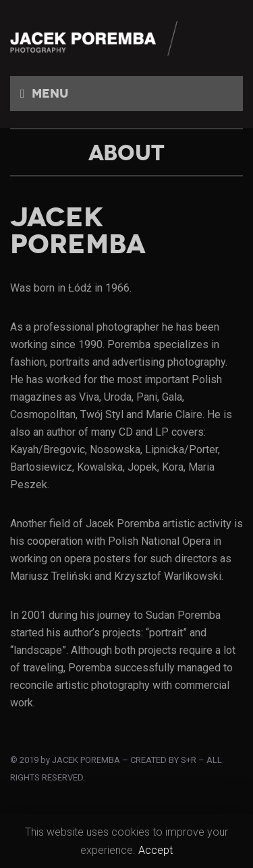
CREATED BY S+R (163, 760)
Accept (156, 850)
